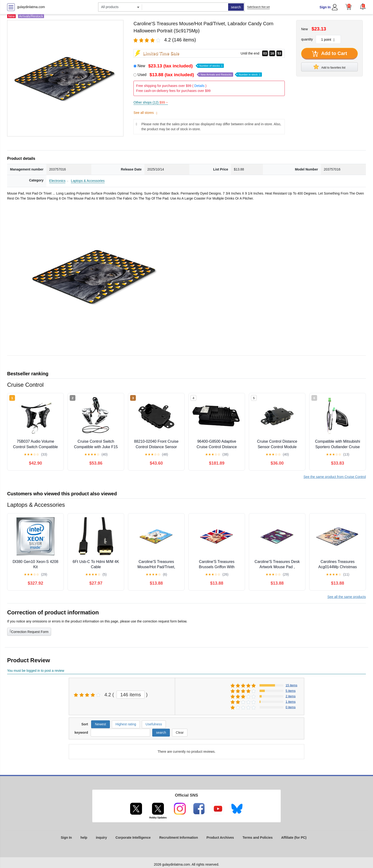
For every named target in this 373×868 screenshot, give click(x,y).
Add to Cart (329, 54)
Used (200, 75)
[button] (363, 6)
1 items (291, 702)
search (236, 7)
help (84, 838)
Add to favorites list (329, 67)
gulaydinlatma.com (31, 7)
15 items (292, 685)
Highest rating (126, 724)
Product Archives (220, 838)
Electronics (57, 181)
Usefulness (154, 724)
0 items (291, 707)
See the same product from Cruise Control (335, 477)
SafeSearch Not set (258, 7)
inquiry (101, 838)
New (181, 66)
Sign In (325, 7)
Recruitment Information (179, 838)
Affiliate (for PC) (294, 838)
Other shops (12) (151, 102)
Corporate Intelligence (133, 838)
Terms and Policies (258, 838)
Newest (101, 724)
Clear (180, 733)
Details (199, 86)
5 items (291, 691)
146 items (131, 695)
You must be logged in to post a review (36, 671)
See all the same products (347, 597)
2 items (291, 696)
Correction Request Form (29, 631)
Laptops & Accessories (88, 181)
